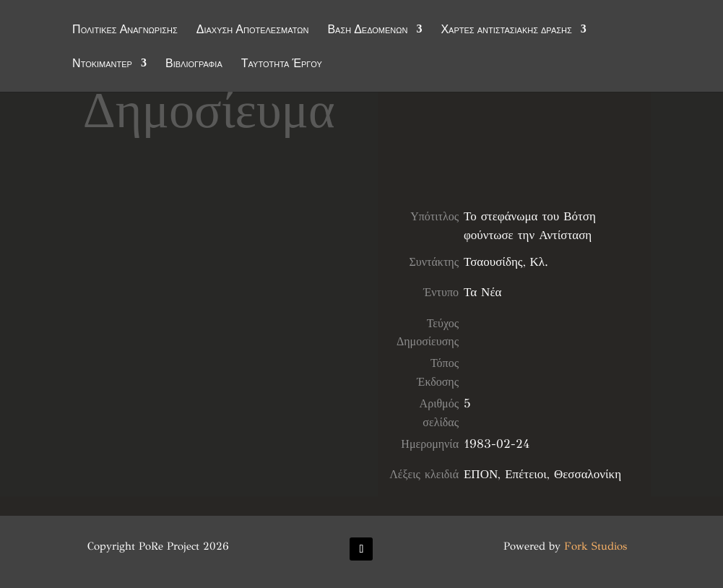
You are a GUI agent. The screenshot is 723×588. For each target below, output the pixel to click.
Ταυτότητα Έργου (282, 64)
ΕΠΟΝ (481, 474)
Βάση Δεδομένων (367, 30)
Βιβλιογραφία (194, 64)
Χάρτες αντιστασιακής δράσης (506, 30)
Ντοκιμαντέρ (102, 64)
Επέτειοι (526, 474)
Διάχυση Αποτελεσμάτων (253, 30)
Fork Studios (596, 546)
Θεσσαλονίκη (588, 474)
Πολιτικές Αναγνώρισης (125, 30)
